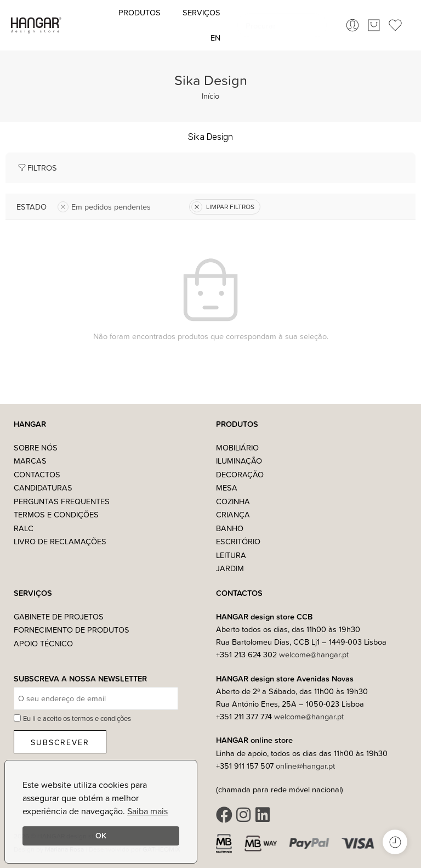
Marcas (30, 461)
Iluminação (239, 461)
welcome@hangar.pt (314, 654)
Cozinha (233, 501)
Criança (233, 514)
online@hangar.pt (305, 766)
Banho (230, 528)
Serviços (201, 12)
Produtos (140, 12)
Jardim (230, 568)
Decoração (240, 474)
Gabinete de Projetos (59, 616)
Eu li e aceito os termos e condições (77, 718)
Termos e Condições (56, 514)
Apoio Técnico (43, 643)
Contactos (37, 474)
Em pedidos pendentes (104, 207)
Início (210, 96)
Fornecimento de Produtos (72, 630)
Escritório (238, 541)
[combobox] (282, 25)
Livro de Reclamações (60, 541)
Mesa (227, 487)
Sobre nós (36, 447)
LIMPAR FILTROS (223, 207)
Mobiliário (237, 447)
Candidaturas (43, 487)
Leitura (231, 555)
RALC (24, 528)
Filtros (37, 168)
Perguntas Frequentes (62, 501)
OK (101, 835)
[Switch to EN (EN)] (215, 38)
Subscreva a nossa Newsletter (80, 679)
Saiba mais (147, 811)
